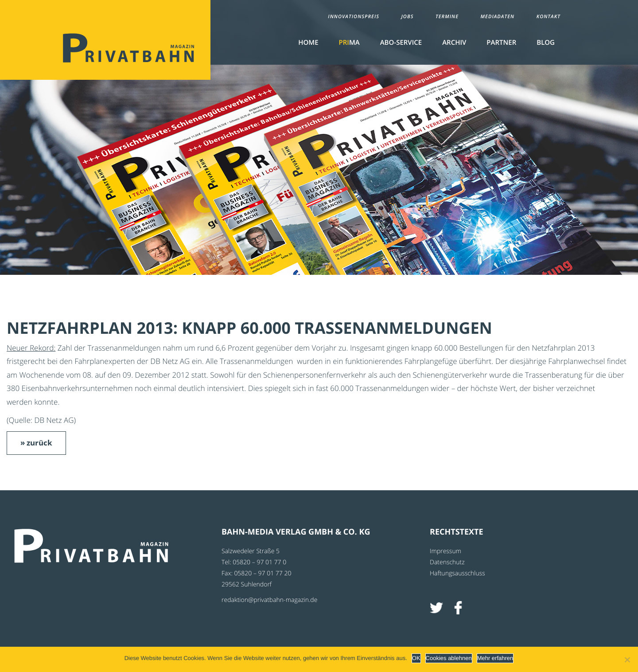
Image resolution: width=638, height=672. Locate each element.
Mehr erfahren (495, 658)
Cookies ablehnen (449, 658)
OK (416, 658)
